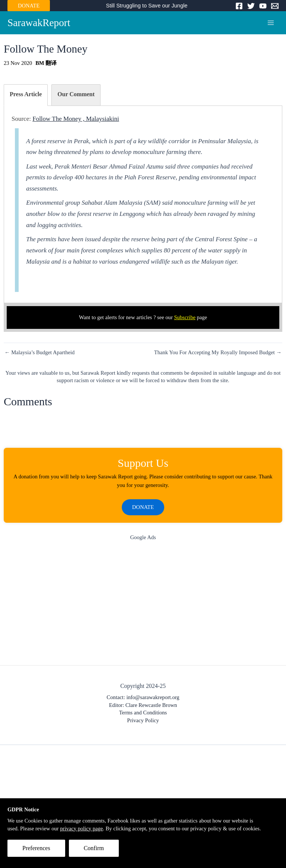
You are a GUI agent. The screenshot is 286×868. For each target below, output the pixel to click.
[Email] (275, 6)
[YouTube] (263, 6)
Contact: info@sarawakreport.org (143, 697)
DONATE (29, 6)
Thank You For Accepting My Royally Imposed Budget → (218, 353)
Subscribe (185, 317)
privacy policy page (81, 828)
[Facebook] (239, 6)
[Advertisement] (143, 605)
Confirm (94, 848)
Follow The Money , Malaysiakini (76, 119)
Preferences (36, 848)
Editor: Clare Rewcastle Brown (143, 705)
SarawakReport (39, 23)
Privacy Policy (143, 720)
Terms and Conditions (143, 713)
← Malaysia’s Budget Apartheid (39, 353)
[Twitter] (251, 6)
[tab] (26, 95)
